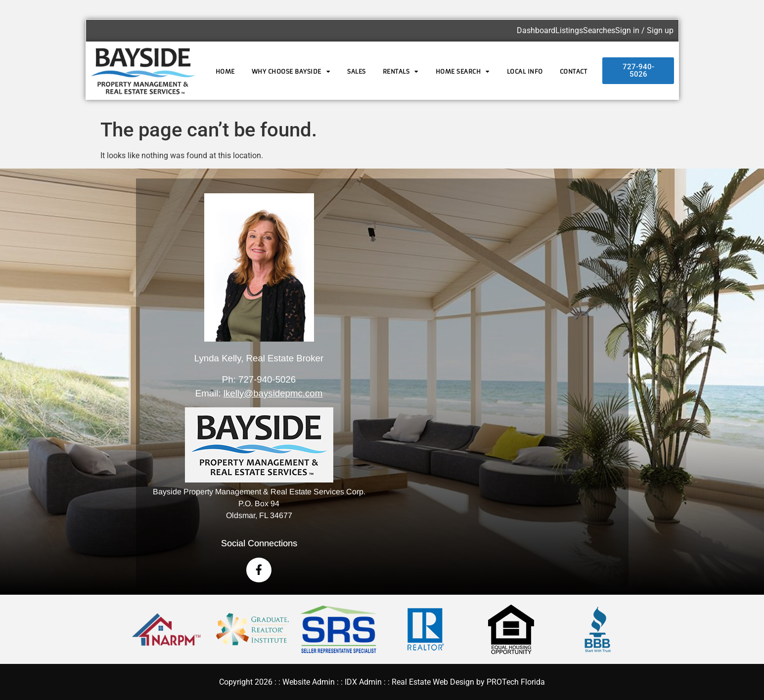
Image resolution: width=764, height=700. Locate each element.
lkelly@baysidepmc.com (273, 393)
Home (225, 71)
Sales (357, 71)
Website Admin (309, 682)
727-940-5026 (267, 379)
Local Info (525, 71)
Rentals (401, 72)
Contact (574, 71)
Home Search (463, 72)
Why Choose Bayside (291, 72)
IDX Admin (363, 682)
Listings (569, 30)
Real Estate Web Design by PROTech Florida (468, 682)
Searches (599, 30)
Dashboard (536, 30)
